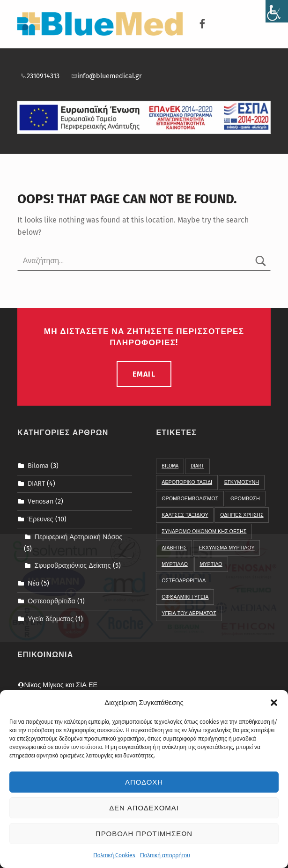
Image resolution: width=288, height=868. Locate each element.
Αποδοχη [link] (144, 783)
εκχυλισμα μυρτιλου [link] (226, 548)
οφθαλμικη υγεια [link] (185, 597)
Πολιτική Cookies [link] (114, 856)
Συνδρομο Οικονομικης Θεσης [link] (204, 531)
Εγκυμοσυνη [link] (242, 482)
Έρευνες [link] (41, 519)
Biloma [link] (38, 466)
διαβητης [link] (174, 548)
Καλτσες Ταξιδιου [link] (185, 515)
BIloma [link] (170, 466)
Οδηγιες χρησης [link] (242, 515)
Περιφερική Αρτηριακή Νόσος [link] (78, 537)
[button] (274, 703)
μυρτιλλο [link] (175, 564)
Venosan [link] (41, 501)
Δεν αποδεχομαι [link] (144, 809)
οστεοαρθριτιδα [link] (184, 581)
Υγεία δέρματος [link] (51, 619)
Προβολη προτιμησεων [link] (144, 834)
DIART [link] (36, 483)
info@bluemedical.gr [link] (106, 76)
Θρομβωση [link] (245, 499)
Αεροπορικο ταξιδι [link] (187, 482)
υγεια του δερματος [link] (189, 613)
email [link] (144, 374)
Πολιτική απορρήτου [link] (165, 856)
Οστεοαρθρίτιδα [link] (52, 601)
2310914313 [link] (39, 76)
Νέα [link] (33, 583)
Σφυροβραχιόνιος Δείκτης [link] (72, 565)
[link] (277, 11)
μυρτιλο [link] (211, 564)
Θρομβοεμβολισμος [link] (190, 499)
